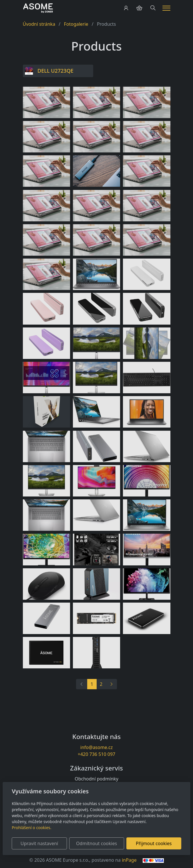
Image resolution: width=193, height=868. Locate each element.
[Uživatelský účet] (126, 8)
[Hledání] (153, 8)
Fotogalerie (76, 24)
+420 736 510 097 (96, 754)
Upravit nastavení (39, 843)
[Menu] (166, 8)
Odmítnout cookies (96, 843)
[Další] (111, 684)
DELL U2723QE (55, 71)
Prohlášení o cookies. (31, 828)
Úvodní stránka (39, 24)
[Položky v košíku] (139, 8)
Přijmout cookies (154, 843)
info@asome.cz (96, 747)
